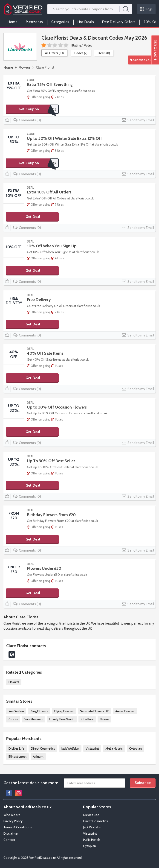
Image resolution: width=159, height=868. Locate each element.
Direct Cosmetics (43, 748)
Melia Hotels (114, 748)
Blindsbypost (17, 757)
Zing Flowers (39, 711)
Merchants (34, 22)
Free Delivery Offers (119, 22)
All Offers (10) (54, 53)
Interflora (87, 719)
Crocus (13, 719)
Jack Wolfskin (70, 748)
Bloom (104, 719)
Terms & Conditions (18, 827)
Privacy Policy (13, 821)
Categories (60, 22)
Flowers (25, 67)
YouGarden (16, 711)
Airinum (38, 757)
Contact (9, 840)
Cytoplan (135, 748)
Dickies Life (16, 748)
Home (13, 22)
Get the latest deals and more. (31, 783)
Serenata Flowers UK (94, 711)
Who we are (12, 815)
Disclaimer (11, 833)
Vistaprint (92, 748)
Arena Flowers (125, 711)
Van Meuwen (33, 719)
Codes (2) (81, 53)
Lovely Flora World (62, 719)
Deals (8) (104, 53)
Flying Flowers (64, 711)
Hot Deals (86, 22)
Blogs (146, 9)
